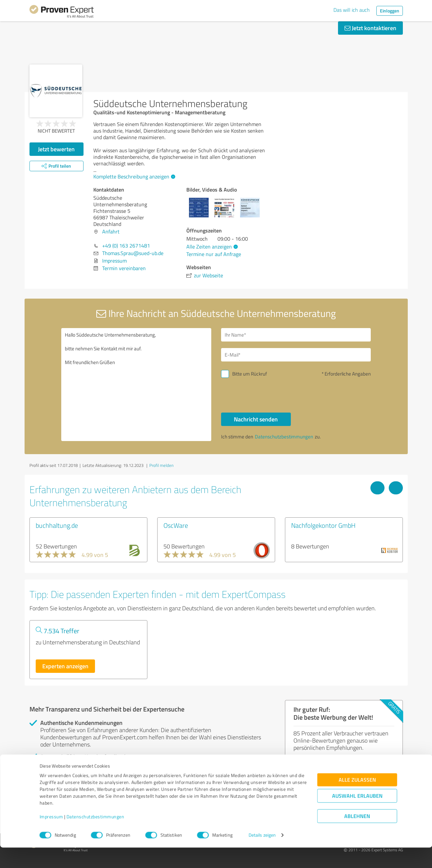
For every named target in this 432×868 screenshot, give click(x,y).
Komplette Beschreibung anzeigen (133, 176)
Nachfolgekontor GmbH (323, 525)
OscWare (176, 525)
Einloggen (390, 11)
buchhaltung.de (57, 525)
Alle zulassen (357, 800)
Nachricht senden (256, 419)
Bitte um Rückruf (250, 374)
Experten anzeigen (65, 666)
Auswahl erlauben (357, 816)
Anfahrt (111, 231)
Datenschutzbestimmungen (95, 837)
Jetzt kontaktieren (370, 28)
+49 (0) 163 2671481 (126, 246)
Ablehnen (357, 837)
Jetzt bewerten (56, 149)
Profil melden (161, 465)
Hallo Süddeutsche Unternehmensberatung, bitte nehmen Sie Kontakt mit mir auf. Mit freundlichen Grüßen (136, 385)
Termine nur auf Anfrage (214, 254)
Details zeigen (262, 856)
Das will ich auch (352, 10)
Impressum (51, 837)
